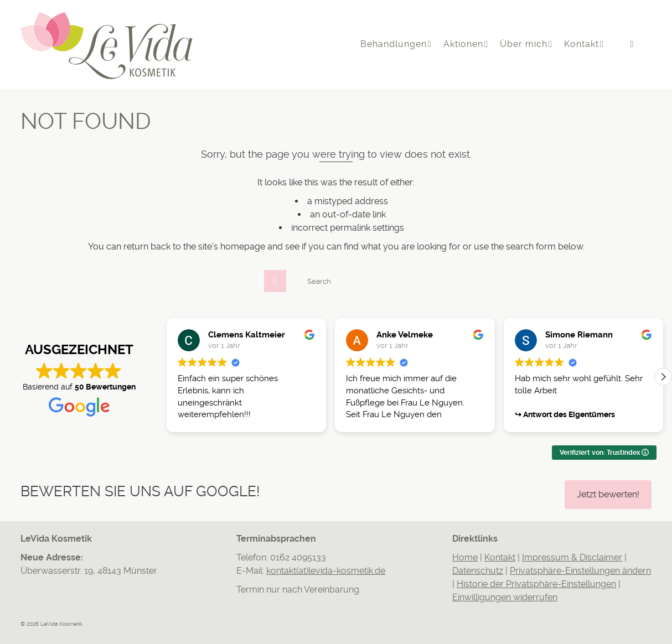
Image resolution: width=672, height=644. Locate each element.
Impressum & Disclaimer (572, 557)
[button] (663, 377)
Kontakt (500, 557)
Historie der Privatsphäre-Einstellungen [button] (536, 584)
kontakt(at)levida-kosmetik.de (326, 571)
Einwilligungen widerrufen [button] (505, 597)
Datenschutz (478, 571)
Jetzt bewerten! (608, 494)
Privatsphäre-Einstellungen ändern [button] (580, 571)
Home (465, 557)
